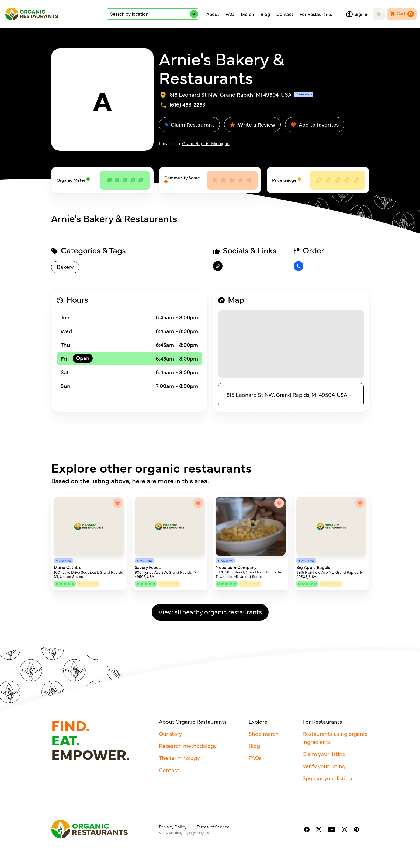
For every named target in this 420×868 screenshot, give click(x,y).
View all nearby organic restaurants (210, 612)
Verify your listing (324, 766)
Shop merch (264, 734)
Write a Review (252, 124)
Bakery (65, 267)
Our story (170, 734)
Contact (285, 14)
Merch (247, 14)
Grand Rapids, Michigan (206, 143)
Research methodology (188, 746)
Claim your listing (324, 754)
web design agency (182, 833)
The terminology (179, 758)
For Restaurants (316, 14)
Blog (265, 14)
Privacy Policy (173, 827)
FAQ (230, 14)
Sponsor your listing (327, 778)
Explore (258, 721)
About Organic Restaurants (193, 721)
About (213, 14)
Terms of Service (213, 827)
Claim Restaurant (189, 124)
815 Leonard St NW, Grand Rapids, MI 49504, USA (287, 395)
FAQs (255, 758)
